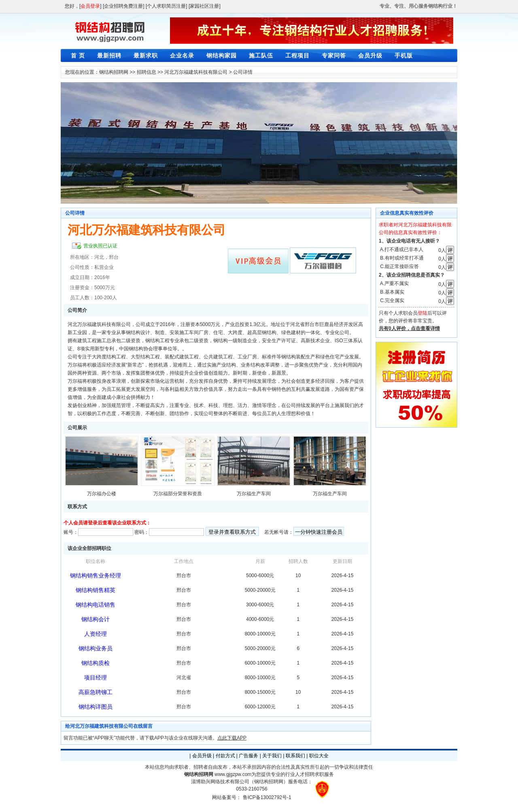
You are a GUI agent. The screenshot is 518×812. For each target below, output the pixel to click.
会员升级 (370, 55)
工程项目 (297, 55)
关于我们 (272, 756)
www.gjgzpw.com (233, 774)
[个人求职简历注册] (167, 6)
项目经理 (96, 678)
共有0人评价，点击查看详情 (409, 328)
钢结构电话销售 (96, 605)
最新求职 (146, 55)
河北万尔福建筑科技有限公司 (196, 72)
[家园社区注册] (205, 6)
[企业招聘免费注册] (124, 6)
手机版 (404, 55)
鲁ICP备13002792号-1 (267, 797)
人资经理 (96, 634)
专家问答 (334, 55)
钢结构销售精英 (96, 590)
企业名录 (182, 55)
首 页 (78, 55)
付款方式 (225, 756)
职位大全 (319, 756)
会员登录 (90, 6)
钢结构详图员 (96, 707)
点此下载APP (232, 738)
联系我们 (295, 756)
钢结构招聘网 (114, 72)
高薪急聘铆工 (96, 692)
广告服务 (248, 756)
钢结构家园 (222, 55)
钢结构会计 (96, 619)
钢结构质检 (96, 663)
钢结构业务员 (96, 648)
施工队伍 (261, 55)
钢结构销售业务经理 (96, 575)
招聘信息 (146, 72)
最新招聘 (109, 55)
